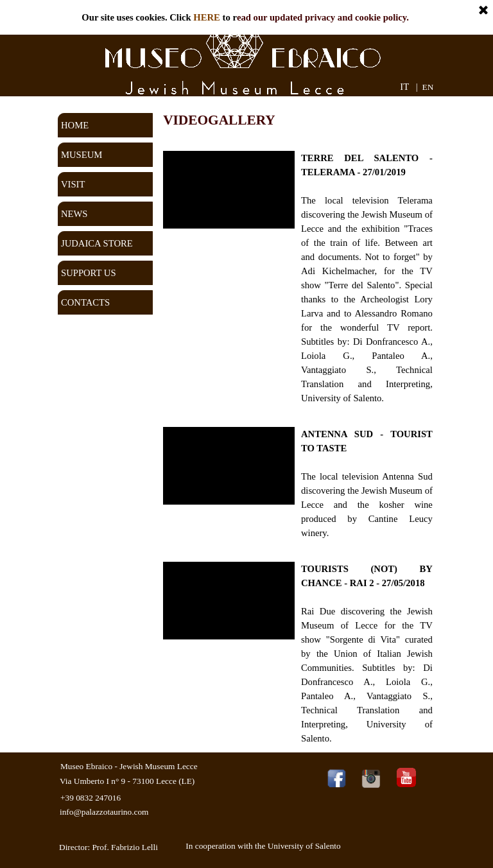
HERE (207, 17)
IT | (409, 87)
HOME (75, 125)
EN (428, 87)
